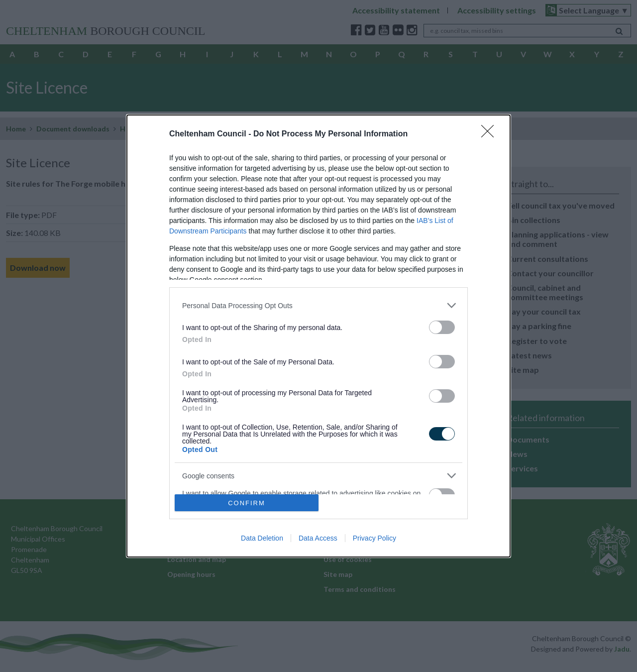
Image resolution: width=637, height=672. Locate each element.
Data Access (318, 538)
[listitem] (318, 305)
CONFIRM (247, 503)
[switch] (442, 327)
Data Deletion (262, 538)
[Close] (491, 134)
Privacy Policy (374, 538)
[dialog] (318, 336)
